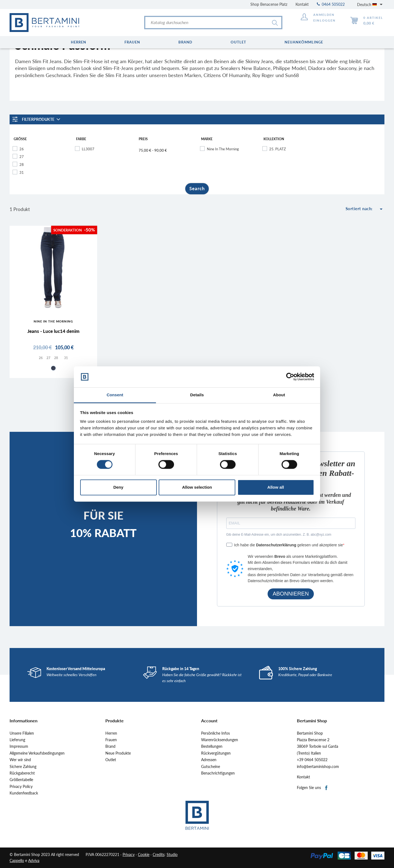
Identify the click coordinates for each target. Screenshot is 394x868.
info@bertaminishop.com (318, 767)
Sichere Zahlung (23, 767)
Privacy (129, 854)
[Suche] (213, 23)
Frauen (111, 740)
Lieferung (17, 740)
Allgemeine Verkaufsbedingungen (37, 753)
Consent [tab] (115, 395)
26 (22, 149)
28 (22, 165)
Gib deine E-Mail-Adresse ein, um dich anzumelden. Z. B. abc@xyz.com (279, 535)
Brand (110, 746)
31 (22, 172)
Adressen (209, 760)
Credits (159, 854)
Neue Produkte (118, 753)
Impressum (19, 746)
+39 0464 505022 (312, 760)
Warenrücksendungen (220, 740)
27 (22, 157)
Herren (111, 733)
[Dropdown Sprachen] (371, 4)
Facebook (327, 788)
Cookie (144, 854)
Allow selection (197, 487)
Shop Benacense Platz (269, 4)
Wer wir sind (20, 760)
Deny (118, 487)
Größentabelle (21, 780)
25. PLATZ (278, 149)
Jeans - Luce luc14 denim (53, 331)
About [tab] (279, 395)
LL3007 (88, 149)
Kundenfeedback (24, 793)
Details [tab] (197, 395)
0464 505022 (331, 4)
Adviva (34, 860)
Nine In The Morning (223, 149)
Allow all (276, 487)
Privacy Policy (21, 787)
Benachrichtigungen (218, 773)
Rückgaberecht (22, 773)
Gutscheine (211, 767)
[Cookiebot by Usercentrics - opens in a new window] (290, 377)
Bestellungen (212, 746)
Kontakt (302, 4)
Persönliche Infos (215, 733)
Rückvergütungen (216, 753)
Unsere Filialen (22, 733)
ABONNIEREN (291, 594)
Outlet (111, 760)
